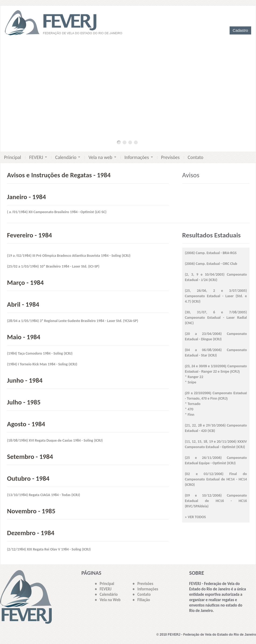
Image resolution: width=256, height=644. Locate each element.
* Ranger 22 (194, 377)
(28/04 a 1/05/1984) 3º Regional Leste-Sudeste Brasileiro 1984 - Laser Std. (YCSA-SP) (73, 321)
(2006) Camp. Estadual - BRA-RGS (211, 253)
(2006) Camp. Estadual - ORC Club (211, 264)
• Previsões (143, 584)
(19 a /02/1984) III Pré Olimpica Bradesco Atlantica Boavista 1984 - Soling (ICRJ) (69, 256)
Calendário (68, 157)
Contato (196, 157)
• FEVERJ (103, 589)
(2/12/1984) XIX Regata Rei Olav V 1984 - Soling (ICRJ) (49, 549)
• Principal (105, 584)
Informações (139, 157)
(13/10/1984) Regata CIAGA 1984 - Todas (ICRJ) (44, 495)
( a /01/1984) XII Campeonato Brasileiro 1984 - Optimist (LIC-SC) (57, 212)
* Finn (190, 415)
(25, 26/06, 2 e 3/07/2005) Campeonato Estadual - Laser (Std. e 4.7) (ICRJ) (216, 296)
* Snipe (191, 382)
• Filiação (141, 600)
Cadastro (241, 30)
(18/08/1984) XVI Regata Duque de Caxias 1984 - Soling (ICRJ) (55, 440)
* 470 (189, 409)
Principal (13, 157)
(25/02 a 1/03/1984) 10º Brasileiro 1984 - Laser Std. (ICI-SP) (53, 266)
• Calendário (106, 594)
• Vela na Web (108, 600)
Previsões (170, 157)
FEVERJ (38, 157)
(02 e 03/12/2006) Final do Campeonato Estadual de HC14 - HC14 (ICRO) (216, 479)
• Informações (145, 589)
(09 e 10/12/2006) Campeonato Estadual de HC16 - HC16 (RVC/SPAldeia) (216, 501)
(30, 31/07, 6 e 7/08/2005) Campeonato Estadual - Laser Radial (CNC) (216, 318)
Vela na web (102, 157)
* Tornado (193, 404)
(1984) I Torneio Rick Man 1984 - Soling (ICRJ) (42, 364)
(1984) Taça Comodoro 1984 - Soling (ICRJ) (40, 353)
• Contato (142, 594)
